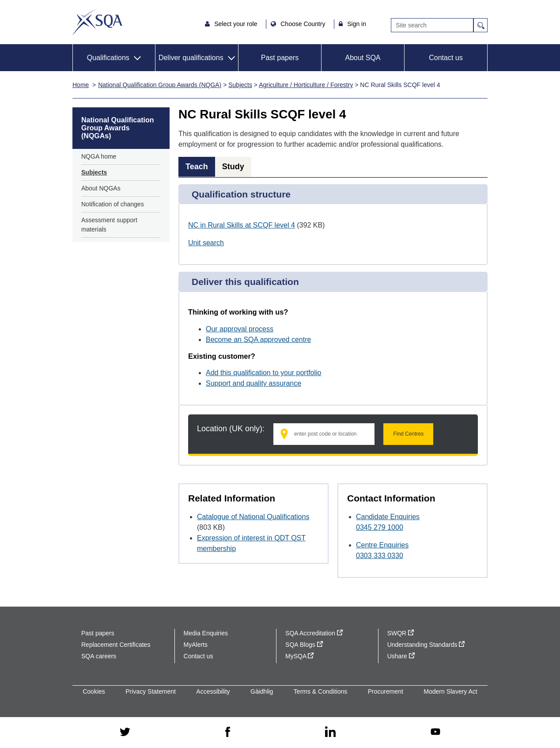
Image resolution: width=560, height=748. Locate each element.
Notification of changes (113, 204)
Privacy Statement (151, 691)
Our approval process (240, 329)
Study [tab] (233, 167)
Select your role (236, 24)
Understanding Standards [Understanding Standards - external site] (426, 645)
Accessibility (213, 691)
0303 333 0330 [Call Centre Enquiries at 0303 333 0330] (380, 556)
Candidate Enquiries (388, 517)
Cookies (94, 691)
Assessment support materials (109, 225)
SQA (97, 22)
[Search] (432, 25)
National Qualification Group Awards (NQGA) (160, 85)
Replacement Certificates (116, 645)
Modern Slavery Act (450, 691)
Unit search (206, 243)
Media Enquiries (206, 633)
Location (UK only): (231, 429)
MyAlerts (196, 645)
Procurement (386, 691)
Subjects (240, 85)
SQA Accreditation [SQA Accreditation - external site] (314, 633)
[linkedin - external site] (330, 732)
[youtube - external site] (435, 732)
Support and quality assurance (254, 383)
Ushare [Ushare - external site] (401, 656)
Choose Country (304, 24)
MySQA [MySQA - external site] (299, 656)
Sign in (357, 24)
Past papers (280, 58)
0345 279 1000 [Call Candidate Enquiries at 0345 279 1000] (380, 527)
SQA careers (99, 656)
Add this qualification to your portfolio (263, 373)
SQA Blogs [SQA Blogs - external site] (304, 645)
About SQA (363, 58)
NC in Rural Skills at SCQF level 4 (242, 225)
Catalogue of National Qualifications (253, 517)
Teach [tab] (197, 167)
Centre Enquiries (382, 545)
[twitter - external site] (125, 733)
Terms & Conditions (320, 691)
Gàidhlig (262, 691)
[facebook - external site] (228, 733)
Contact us (446, 58)
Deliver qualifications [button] (191, 58)
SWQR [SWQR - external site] (401, 633)
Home (81, 85)
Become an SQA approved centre (258, 340)
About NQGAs (101, 188)
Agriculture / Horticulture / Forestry (306, 85)
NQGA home (99, 156)
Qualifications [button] (108, 58)
